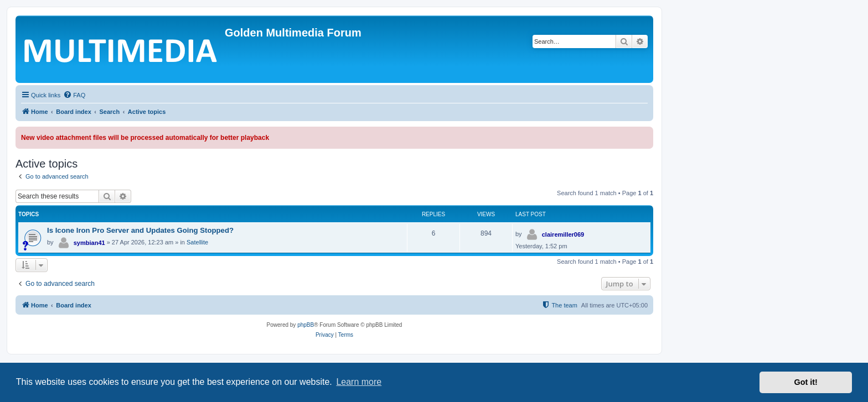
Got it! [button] (806, 382)
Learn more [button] (359, 382)
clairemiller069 (563, 234)
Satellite (197, 242)
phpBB (306, 325)
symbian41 (89, 243)
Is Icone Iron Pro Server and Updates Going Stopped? (140, 230)
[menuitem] (74, 95)
